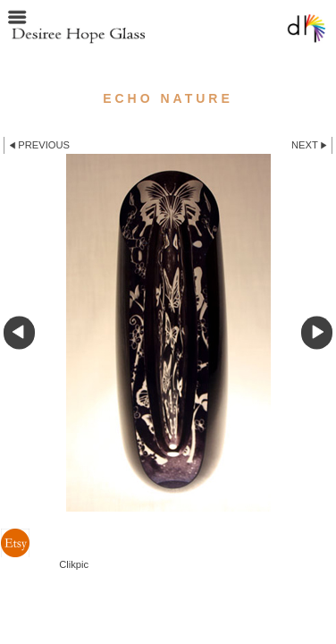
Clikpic (74, 564)
